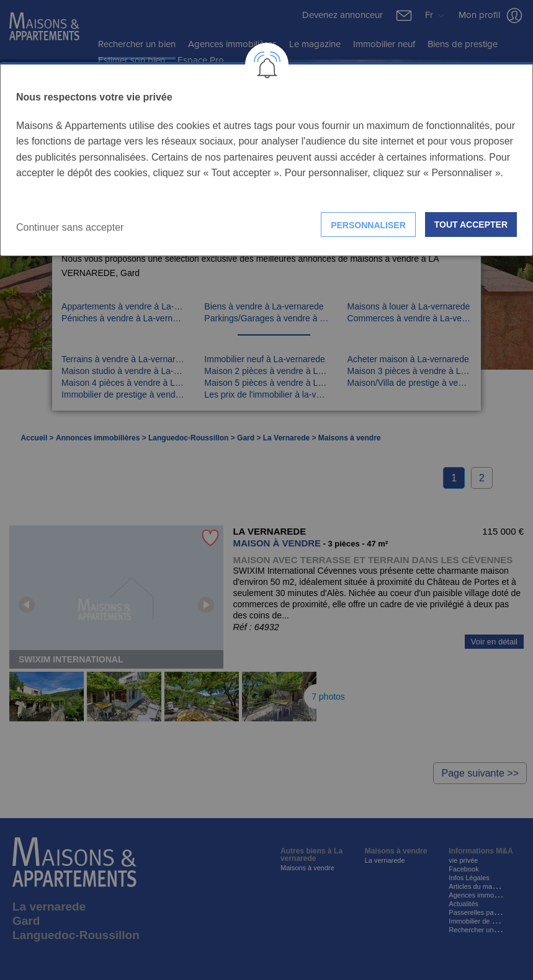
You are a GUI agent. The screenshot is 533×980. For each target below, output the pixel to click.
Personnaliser (368, 225)
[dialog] (266, 159)
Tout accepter (471, 225)
